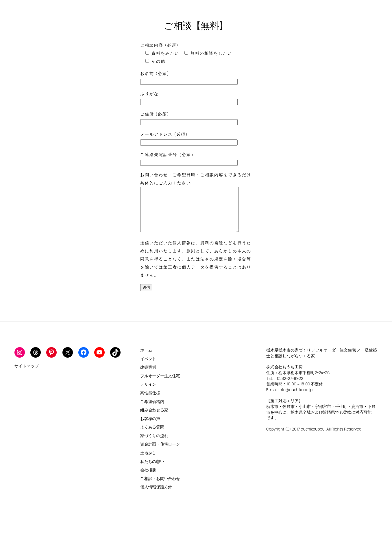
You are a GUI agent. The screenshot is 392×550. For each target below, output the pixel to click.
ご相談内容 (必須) (159, 45)
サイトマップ (27, 375)
